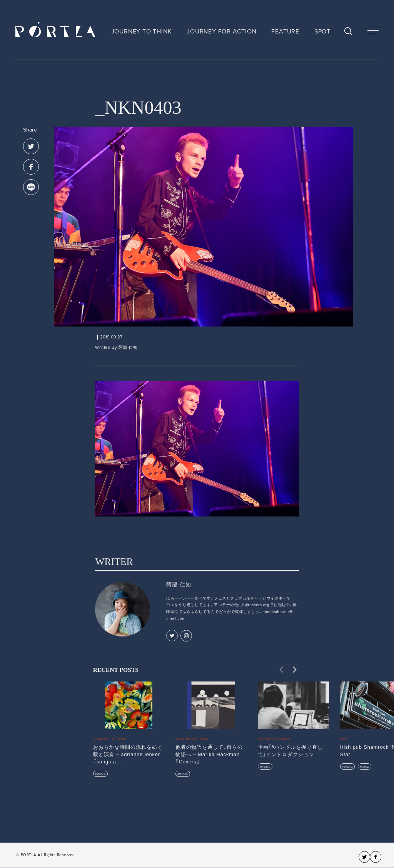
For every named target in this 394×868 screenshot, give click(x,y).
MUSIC (101, 774)
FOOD (365, 767)
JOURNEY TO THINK (142, 32)
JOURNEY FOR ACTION (221, 32)
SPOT (322, 32)
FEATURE (285, 32)
